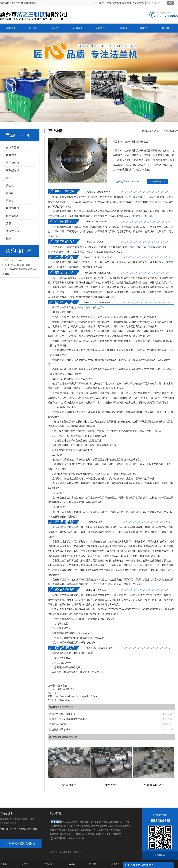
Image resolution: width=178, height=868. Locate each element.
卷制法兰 (11, 155)
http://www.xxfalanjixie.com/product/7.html (76, 696)
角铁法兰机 (113, 3)
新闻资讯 (93, 864)
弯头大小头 (13, 231)
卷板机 (10, 193)
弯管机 (10, 201)
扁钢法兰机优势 (57, 724)
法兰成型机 (13, 163)
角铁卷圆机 (125, 3)
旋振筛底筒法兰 (66, 689)
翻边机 (10, 185)
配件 (9, 238)
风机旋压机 (13, 208)
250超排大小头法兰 (154, 785)
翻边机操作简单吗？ (60, 730)
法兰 (9, 178)
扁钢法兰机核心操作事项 (62, 714)
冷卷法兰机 (138, 3)
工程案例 (115, 864)
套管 (9, 223)
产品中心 (159, 131)
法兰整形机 (13, 170)
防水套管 (62, 686)
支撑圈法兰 (111, 785)
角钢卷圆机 (13, 148)
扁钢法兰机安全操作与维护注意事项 (68, 719)
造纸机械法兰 (69, 785)
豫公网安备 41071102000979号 (68, 838)
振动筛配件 (13, 216)
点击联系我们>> (157, 182)
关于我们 (26, 864)
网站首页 (147, 131)
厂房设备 (71, 864)
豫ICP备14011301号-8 (70, 852)
